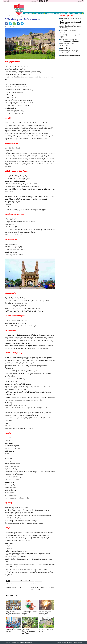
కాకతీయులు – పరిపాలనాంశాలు (13, 588)
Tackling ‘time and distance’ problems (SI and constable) (42, 589)
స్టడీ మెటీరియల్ (72, 13)
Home (6, 16)
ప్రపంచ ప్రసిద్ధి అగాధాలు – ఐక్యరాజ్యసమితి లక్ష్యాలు (71, 36)
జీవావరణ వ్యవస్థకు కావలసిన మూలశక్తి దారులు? (70, 56)
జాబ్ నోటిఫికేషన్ (61, 13)
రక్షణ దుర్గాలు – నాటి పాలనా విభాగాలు (46, 631)
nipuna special (39, 581)
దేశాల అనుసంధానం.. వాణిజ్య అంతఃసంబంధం (68, 45)
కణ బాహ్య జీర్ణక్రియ (65, 48)
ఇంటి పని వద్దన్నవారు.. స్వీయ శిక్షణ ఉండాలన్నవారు (69, 52)
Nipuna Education (30, 581)
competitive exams (15, 581)
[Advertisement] (45, 7)
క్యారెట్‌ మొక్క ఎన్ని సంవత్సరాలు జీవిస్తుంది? (68, 32)
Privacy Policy (70, 643)
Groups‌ (23, 581)
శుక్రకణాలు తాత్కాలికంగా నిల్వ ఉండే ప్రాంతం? (45, 613)
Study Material (12, 16)
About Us (59, 643)
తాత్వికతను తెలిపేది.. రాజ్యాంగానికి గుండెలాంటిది (13, 613)
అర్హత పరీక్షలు (41, 13)
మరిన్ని (81, 13)
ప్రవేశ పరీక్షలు (51, 13)
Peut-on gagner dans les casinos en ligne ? (71, 20)
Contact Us (64, 643)
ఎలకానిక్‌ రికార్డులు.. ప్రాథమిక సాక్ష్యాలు (30, 613)
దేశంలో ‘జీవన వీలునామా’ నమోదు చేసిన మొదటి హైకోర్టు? (71, 27)
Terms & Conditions (78, 643)
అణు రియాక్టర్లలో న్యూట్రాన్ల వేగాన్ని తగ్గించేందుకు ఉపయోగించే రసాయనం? (70, 41)
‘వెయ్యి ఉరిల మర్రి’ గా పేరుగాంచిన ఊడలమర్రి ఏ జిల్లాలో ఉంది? (29, 631)
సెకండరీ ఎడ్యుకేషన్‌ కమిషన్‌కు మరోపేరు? (14, 631)
